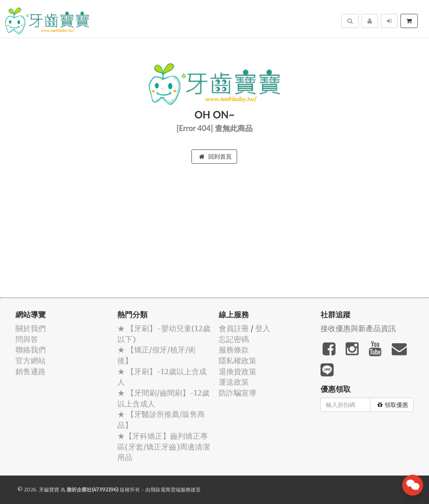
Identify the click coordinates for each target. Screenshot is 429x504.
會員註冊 (234, 328)
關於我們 (31, 328)
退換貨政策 (238, 372)
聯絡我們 (31, 350)
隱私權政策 (238, 361)
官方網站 (31, 361)
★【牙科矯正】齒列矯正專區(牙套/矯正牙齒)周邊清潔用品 (164, 447)
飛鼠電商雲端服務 (171, 490)
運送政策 (234, 382)
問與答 (27, 339)
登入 (263, 328)
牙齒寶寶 (49, 490)
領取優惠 (393, 405)
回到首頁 (215, 157)
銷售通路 (31, 372)
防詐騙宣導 (238, 393)
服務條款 (234, 350)
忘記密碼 (234, 339)
